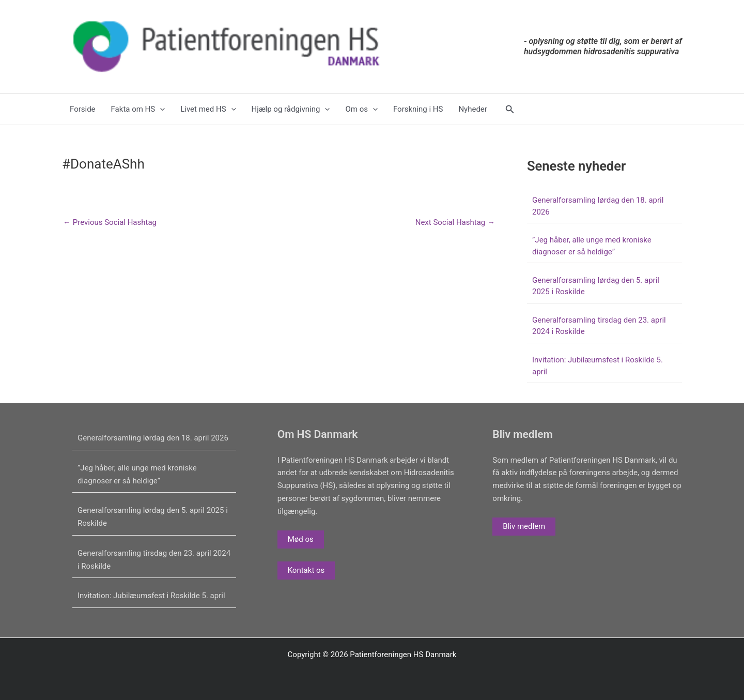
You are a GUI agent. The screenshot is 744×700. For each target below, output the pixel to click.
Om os (361, 109)
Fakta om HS (138, 109)
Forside (83, 109)
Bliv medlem (524, 526)
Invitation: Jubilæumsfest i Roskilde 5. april (151, 596)
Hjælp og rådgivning (291, 109)
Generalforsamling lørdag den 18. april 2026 (153, 438)
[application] (160, 109)
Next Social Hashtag (455, 223)
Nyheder (473, 109)
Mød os (301, 539)
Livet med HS (208, 109)
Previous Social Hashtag (110, 223)
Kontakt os (306, 570)
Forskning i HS (418, 109)
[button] (510, 109)
